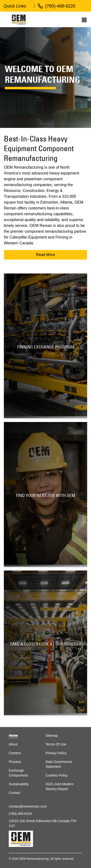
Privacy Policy (56, 753)
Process (15, 762)
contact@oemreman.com (28, 806)
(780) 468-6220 (20, 814)
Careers (15, 753)
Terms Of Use (56, 744)
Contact (15, 793)
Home (13, 736)
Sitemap (52, 736)
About (13, 744)
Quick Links (15, 6)
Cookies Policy (57, 775)
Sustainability (19, 784)
